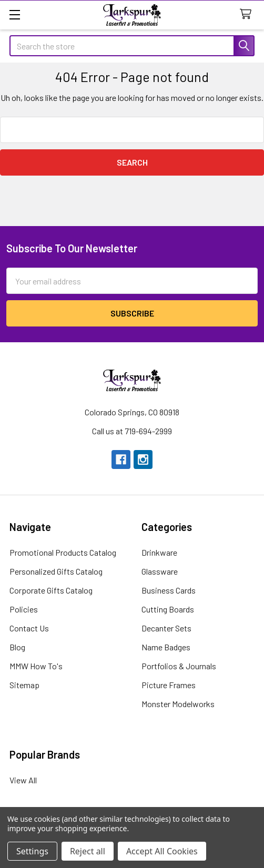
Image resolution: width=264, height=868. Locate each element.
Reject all (88, 851)
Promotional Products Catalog (63, 552)
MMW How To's (36, 666)
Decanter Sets (166, 628)
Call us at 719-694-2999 (132, 431)
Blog (17, 647)
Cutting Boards (168, 609)
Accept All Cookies (162, 851)
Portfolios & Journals (179, 666)
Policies (24, 609)
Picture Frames (169, 685)
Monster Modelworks (178, 704)
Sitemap (24, 685)
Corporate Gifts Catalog (51, 590)
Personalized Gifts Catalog (56, 571)
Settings (32, 851)
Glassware (160, 571)
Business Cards (169, 590)
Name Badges (166, 647)
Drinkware (159, 552)
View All (23, 780)
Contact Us (29, 628)
